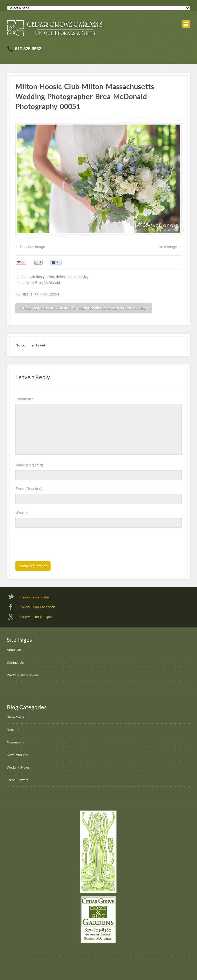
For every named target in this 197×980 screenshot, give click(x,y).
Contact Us (15, 663)
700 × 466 (41, 294)
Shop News (16, 717)
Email (29, 489)
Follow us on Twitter (35, 597)
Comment (24, 399)
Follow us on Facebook (37, 607)
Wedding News (18, 767)
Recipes (13, 730)
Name (29, 465)
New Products (18, 755)
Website (22, 513)
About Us (14, 650)
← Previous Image (30, 247)
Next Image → (170, 247)
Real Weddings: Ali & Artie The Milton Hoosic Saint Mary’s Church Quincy (84, 308)
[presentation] (54, 546)
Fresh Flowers (18, 780)
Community (16, 742)
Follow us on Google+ (36, 617)
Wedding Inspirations (23, 675)
